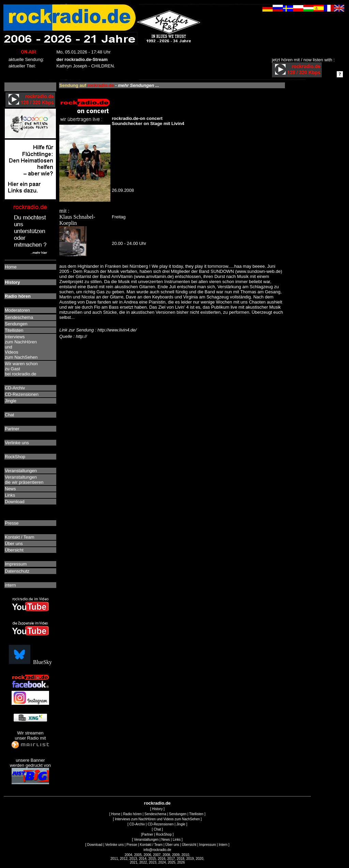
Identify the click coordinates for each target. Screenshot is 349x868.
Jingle (181, 824)
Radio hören (132, 814)
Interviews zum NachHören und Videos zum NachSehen (157, 819)
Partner (148, 834)
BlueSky (30, 662)
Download (95, 845)
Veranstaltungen (146, 840)
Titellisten (196, 814)
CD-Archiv (137, 824)
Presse (132, 845)
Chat (157, 829)
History (157, 809)
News (166, 840)
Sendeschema (155, 814)
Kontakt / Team (151, 845)
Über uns (172, 845)
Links (177, 840)
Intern (223, 845)
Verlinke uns (114, 845)
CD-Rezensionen (161, 824)
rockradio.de (157, 803)
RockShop (164, 834)
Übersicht (189, 845)
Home (116, 814)
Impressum (207, 845)
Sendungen (178, 814)
